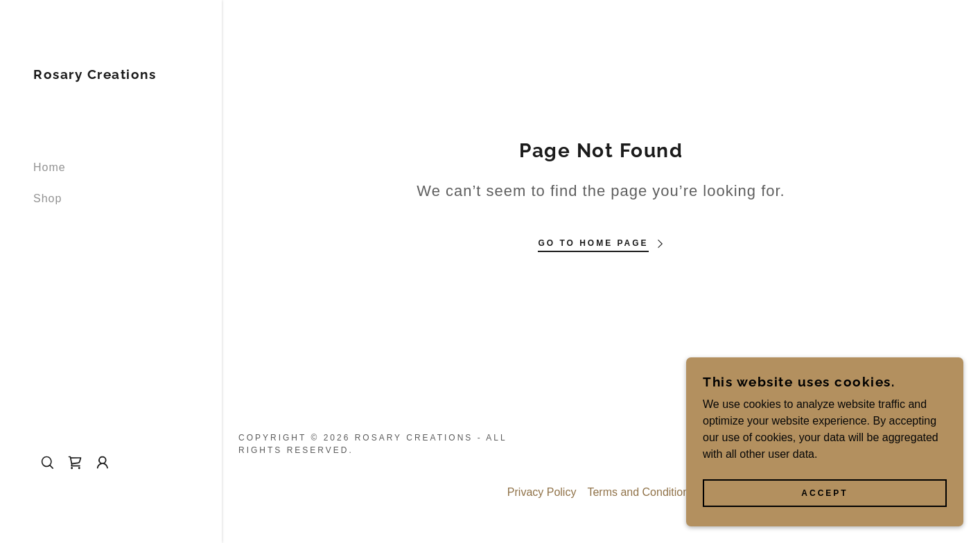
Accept (824, 493)
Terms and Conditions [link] (641, 492)
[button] (103, 463)
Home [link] (50, 167)
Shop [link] (47, 198)
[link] (95, 75)
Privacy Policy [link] (542, 492)
